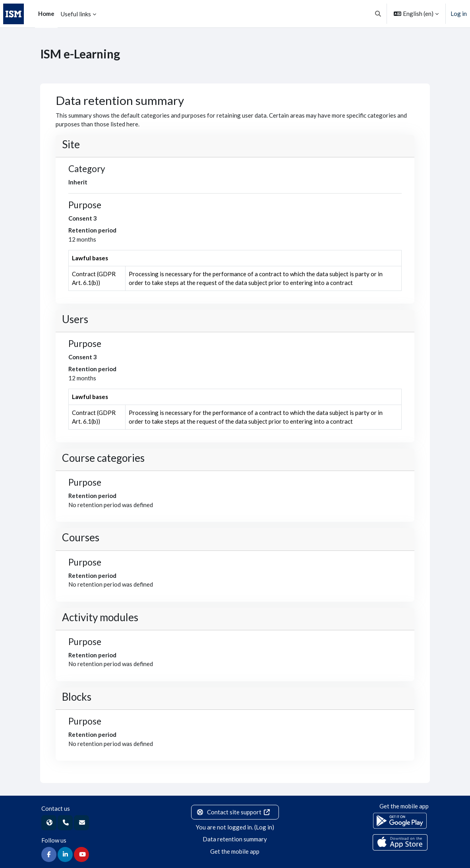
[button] (378, 14)
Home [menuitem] (46, 14)
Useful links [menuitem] (76, 14)
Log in (459, 14)
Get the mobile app (235, 851)
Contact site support (233, 812)
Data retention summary (235, 839)
